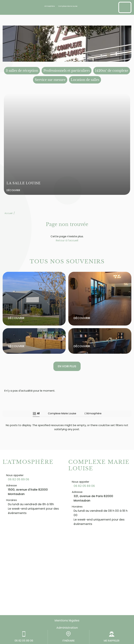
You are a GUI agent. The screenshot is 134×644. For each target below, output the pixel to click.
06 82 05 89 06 (19, 479)
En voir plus (67, 366)
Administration (67, 628)
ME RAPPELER (112, 637)
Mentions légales (67, 620)
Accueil (9, 213)
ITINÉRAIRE (68, 637)
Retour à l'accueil (67, 240)
